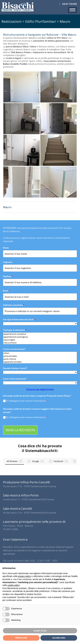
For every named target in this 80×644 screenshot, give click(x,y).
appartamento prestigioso (40, 337)
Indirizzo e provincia (14, 305)
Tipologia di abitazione (15, 330)
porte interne (40, 359)
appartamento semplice (40, 334)
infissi (40, 353)
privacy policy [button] (25, 576)
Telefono (8, 276)
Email (6, 291)
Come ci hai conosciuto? (15, 379)
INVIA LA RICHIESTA (20, 430)
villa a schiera (40, 343)
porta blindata (40, 356)
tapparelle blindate (40, 362)
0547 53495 (70, 4)
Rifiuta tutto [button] (21, 638)
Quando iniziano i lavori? (15, 368)
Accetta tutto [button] (59, 638)
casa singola (40, 340)
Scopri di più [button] (40, 631)
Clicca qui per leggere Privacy (40, 389)
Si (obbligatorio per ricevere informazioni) (27, 401)
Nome (6, 248)
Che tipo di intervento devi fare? (19, 319)
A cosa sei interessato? (14, 349)
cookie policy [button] (13, 585)
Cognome (8, 262)
